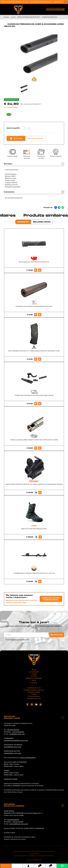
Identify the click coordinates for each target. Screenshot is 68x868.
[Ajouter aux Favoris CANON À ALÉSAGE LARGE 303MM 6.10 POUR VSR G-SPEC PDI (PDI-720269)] (40, 448)
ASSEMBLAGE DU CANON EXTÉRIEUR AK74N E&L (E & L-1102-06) (34, 573)
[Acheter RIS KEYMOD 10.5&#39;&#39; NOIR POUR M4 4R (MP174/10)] (36, 270)
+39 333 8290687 (18, 732)
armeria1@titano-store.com (19, 824)
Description (34, 164)
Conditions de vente (34, 688)
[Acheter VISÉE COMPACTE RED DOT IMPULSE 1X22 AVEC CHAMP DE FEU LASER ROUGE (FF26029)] (36, 493)
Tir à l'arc (34, 676)
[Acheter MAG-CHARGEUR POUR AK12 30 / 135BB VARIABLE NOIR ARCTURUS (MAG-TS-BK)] (36, 359)
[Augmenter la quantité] (29, 128)
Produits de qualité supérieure (34, 690)
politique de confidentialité (20, 640)
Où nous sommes (34, 696)
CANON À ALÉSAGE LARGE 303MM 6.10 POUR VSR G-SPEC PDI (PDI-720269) (34, 440)
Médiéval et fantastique (34, 678)
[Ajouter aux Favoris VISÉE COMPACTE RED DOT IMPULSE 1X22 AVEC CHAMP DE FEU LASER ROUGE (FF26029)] (40, 493)
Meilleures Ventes (42, 222)
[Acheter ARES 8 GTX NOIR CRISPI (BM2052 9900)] (36, 537)
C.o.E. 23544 (34, 854)
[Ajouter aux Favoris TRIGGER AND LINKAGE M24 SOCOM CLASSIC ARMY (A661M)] (40, 404)
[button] (66, 2)
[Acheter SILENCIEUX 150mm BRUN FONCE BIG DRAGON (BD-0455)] (36, 315)
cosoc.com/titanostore (28, 758)
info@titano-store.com (17, 734)
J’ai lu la (17, 640)
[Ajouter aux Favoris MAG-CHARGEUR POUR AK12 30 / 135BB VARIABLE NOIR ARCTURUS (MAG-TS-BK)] (40, 359)
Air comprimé (34, 672)
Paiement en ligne (34, 692)
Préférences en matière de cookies (43, 851)
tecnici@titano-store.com (13, 747)
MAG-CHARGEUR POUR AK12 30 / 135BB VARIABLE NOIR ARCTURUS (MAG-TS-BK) (34, 351)
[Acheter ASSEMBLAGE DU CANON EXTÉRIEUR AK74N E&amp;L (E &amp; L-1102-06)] (36, 581)
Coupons (34, 683)
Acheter (16, 138)
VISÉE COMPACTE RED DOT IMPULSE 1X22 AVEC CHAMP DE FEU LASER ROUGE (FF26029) (34, 484)
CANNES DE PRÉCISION (50, 17)
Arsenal (34, 674)
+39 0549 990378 (13, 820)
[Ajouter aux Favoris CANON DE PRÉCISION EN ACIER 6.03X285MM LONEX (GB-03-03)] (36, 138)
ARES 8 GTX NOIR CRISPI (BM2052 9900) (34, 529)
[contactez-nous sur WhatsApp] (62, 866)
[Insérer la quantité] (25, 128)
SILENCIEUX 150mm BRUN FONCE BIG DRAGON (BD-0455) (34, 306)
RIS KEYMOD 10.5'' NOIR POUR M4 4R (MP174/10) (34, 262)
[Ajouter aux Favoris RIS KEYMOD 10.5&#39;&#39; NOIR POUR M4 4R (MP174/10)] (40, 270)
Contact (34, 694)
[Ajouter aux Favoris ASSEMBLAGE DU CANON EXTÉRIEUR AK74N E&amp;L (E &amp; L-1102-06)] (40, 581)
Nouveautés (23, 222)
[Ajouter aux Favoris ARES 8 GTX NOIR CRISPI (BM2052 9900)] (40, 537)
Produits (6, 17)
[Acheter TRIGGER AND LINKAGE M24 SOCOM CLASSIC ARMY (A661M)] (36, 404)
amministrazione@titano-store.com (16, 740)
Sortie (34, 680)
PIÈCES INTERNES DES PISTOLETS (29, 17)
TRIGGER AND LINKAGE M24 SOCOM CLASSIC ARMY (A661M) (34, 395)
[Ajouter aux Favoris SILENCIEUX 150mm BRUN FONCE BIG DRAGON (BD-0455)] (40, 315)
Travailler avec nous (34, 698)
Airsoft (13, 17)
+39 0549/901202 (13, 730)
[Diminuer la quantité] (21, 128)
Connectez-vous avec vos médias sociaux (51, 599)
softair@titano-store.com (23, 2)
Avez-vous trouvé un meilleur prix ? (31, 104)
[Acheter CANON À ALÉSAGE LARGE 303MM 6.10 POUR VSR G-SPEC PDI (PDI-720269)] (36, 448)
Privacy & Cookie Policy (21, 851)
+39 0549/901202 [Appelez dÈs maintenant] (48, 2)
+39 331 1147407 (18, 822)
